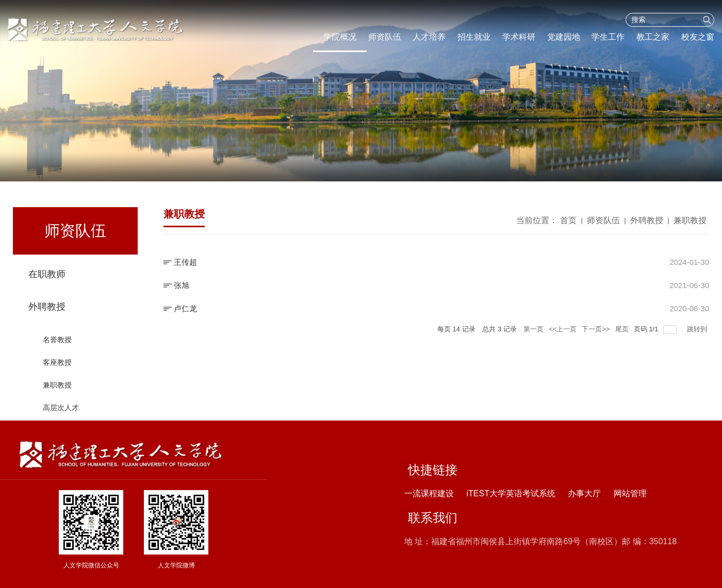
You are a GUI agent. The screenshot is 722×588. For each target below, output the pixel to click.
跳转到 (698, 329)
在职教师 (47, 277)
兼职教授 (57, 396)
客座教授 (57, 373)
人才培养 (429, 37)
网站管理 (630, 493)
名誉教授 (57, 350)
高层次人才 (61, 418)
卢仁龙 (185, 308)
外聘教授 (47, 317)
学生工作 (608, 37)
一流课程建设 (429, 493)
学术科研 (519, 37)
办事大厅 (584, 493)
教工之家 (653, 37)
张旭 (182, 285)
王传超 (185, 262)
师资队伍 (385, 37)
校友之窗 (698, 37)
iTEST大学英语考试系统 (511, 493)
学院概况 (340, 37)
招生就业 (474, 37)
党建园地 (564, 37)
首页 (568, 223)
